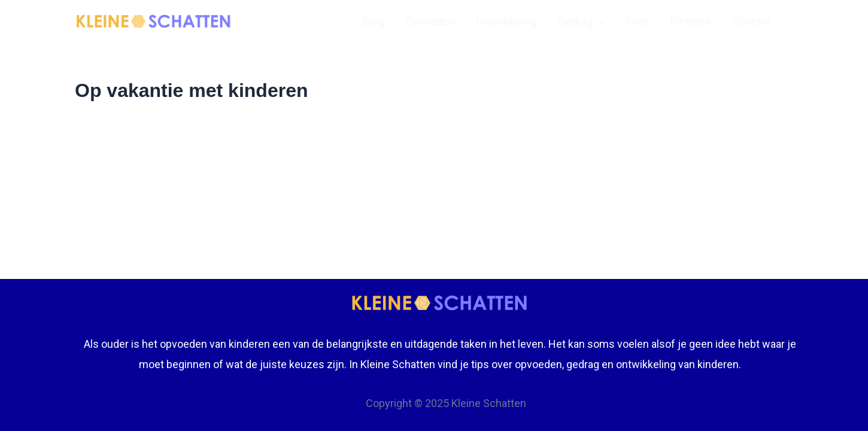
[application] (599, 22)
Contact (752, 21)
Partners (691, 21)
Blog (374, 21)
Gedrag (582, 22)
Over (638, 21)
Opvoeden (430, 21)
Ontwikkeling (506, 21)
